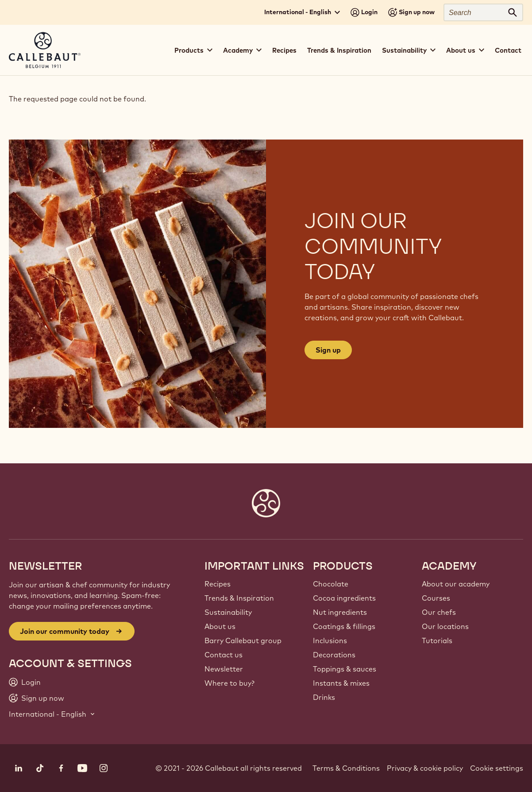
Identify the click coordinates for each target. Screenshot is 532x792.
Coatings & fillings (344, 626)
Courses (436, 598)
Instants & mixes (341, 683)
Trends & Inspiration (339, 50)
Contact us (224, 655)
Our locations (445, 626)
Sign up (328, 350)
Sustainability (228, 612)
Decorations (334, 655)
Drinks (324, 697)
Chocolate (331, 584)
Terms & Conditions (346, 768)
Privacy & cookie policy (425, 768)
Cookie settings (497, 768)
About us (220, 626)
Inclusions (330, 641)
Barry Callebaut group (243, 641)
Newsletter (224, 669)
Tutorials (437, 641)
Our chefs (439, 612)
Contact (508, 50)
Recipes (284, 50)
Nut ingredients (340, 612)
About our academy (456, 584)
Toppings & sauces (345, 669)
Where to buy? (229, 683)
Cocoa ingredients (344, 598)
